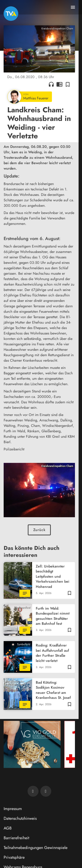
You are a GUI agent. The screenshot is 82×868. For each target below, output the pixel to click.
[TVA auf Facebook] (33, 791)
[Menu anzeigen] (73, 7)
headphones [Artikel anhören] (51, 84)
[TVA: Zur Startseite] (11, 14)
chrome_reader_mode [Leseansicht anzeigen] (59, 84)
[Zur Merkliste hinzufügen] (68, 84)
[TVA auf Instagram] (46, 791)
